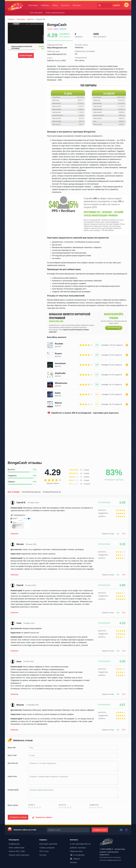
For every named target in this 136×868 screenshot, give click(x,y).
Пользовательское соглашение (110, 858)
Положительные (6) (31, 492)
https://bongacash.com (57, 48)
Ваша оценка (13, 805)
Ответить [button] (15, 534)
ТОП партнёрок (36, 13)
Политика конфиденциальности (110, 860)
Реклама (78, 5)
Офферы (47, 5)
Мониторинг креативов (48, 844)
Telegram (75, 859)
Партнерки (35, 5)
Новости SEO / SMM (17, 851)
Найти (116, 5)
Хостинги (43, 855)
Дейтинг (31, 19)
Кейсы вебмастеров (17, 848)
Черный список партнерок (19, 855)
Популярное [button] (14, 840)
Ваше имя (12, 748)
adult (56, 29)
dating (50, 29)
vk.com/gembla (77, 855)
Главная (11, 19)
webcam (63, 29)
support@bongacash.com (57, 54)
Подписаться (100, 830)
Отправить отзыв (18, 817)
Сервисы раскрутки (47, 848)
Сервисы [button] (43, 840)
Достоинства (13, 763)
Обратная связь (76, 851)
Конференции (14, 844)
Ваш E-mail (12, 755)
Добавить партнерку (78, 848)
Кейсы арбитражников (55, 13)
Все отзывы (14, 492)
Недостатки (12, 776)
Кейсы (57, 5)
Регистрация (26, 56)
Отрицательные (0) (52, 492)
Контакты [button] (74, 840)
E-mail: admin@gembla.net (80, 844)
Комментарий (13, 790)
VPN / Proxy (44, 851)
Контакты (67, 5)
